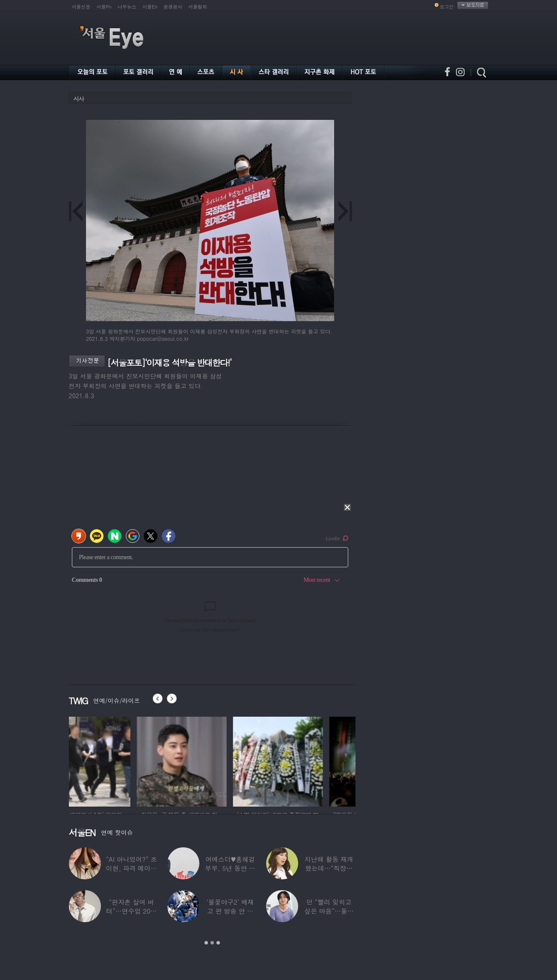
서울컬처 (198, 7)
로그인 (447, 7)
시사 (79, 99)
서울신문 (81, 7)
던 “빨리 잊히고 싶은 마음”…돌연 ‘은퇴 (329, 911)
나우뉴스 (127, 7)
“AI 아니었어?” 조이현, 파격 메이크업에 (131, 868)
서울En (150, 7)
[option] (114, 760)
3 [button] (218, 943)
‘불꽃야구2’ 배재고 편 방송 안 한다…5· (230, 911)
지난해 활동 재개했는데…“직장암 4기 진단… (329, 868)
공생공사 (173, 7)
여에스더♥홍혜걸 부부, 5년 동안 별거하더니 (230, 868)
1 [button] (206, 943)
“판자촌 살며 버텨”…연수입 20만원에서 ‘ (131, 911)
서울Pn (104, 7)
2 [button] (212, 943)
